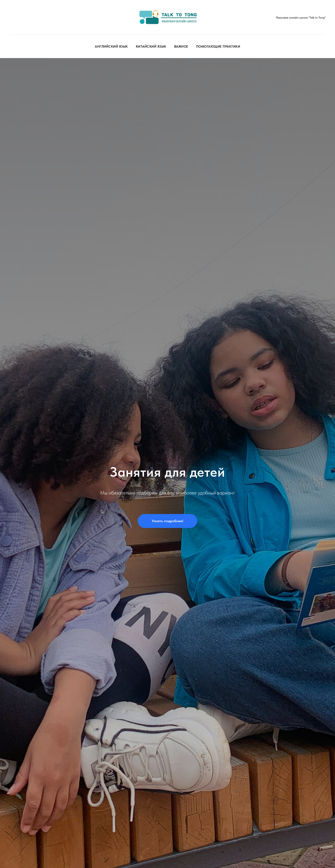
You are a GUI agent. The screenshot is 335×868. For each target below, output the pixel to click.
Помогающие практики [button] (218, 46)
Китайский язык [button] (151, 46)
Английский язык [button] (111, 46)
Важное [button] (181, 46)
